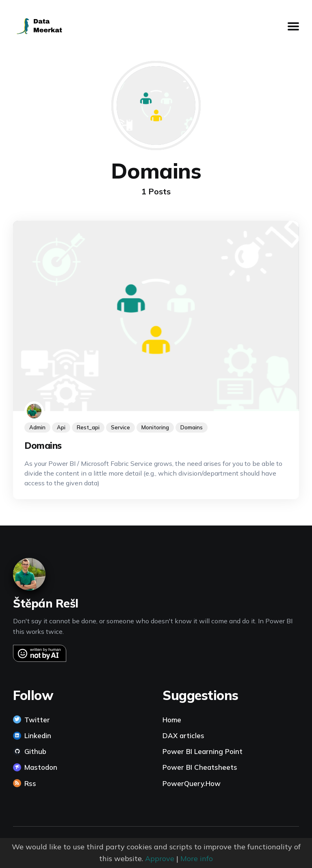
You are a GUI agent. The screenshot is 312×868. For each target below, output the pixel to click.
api (61, 428)
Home (172, 720)
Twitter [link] (37, 720)
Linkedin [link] (38, 736)
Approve (160, 858)
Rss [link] (30, 783)
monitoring (155, 428)
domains (192, 428)
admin (37, 428)
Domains (43, 446)
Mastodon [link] (41, 767)
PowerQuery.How (192, 783)
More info (197, 858)
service (120, 428)
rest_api (88, 428)
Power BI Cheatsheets (200, 767)
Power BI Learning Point (203, 751)
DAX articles (183, 736)
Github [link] (35, 751)
